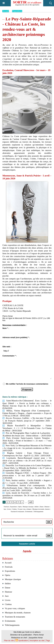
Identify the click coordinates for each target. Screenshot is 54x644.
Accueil (6, 11)
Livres (9, 509)
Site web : (7, 347)
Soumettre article (27, 544)
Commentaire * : (10, 356)
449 (31, 502)
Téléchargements (38, 512)
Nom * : (6, 328)
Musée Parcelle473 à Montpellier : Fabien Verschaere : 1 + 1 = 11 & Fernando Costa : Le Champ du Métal (27, 428)
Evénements (29, 512)
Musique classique (28, 507)
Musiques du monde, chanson (41, 509)
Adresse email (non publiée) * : (16, 337)
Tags (48, 640)
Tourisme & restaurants (17, 512)
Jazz (5, 509)
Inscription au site (37, 640)
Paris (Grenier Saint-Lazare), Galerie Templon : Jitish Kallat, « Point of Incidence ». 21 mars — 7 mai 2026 (27, 441)
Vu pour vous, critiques (25, 509)
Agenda (27, 551)
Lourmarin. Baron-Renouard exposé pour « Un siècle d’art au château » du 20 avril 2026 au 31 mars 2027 (27, 460)
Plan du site (9, 640)
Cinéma (14, 509)
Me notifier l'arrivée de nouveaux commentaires (27, 384)
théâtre (37, 507)
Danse (42, 507)
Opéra (20, 507)
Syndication (23, 640)
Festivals (6, 507)
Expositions (17, 11)
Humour (47, 507)
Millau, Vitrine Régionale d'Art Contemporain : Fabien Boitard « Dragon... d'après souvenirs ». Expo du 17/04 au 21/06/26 (27, 413)
